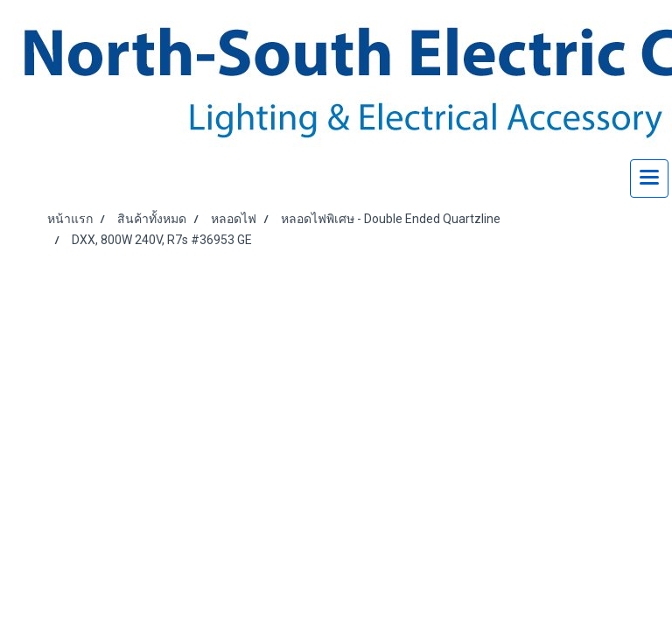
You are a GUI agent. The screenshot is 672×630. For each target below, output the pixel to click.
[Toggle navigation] (649, 178)
